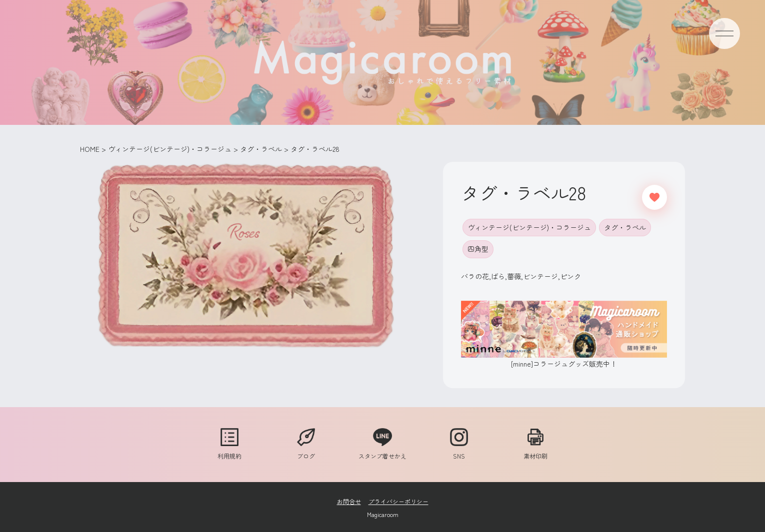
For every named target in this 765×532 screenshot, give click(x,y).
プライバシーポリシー (398, 501)
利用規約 (229, 451)
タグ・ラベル (625, 227)
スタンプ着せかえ (382, 451)
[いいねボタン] (654, 197)
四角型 (478, 249)
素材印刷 (535, 451)
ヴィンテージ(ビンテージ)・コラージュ (529, 227)
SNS (459, 451)
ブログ (306, 451)
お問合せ (349, 501)
